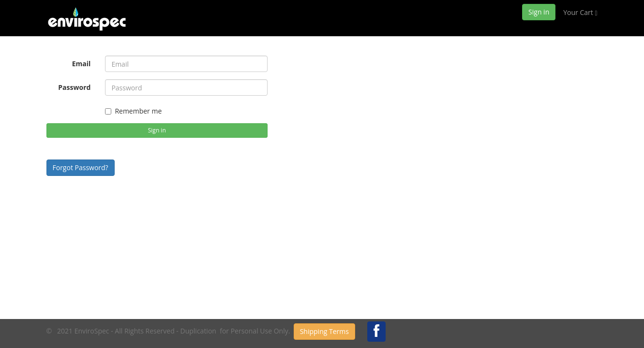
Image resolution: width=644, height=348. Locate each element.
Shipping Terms (324, 331)
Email (82, 64)
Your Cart (580, 12)
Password (74, 87)
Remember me (133, 111)
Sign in (539, 12)
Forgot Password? (81, 167)
